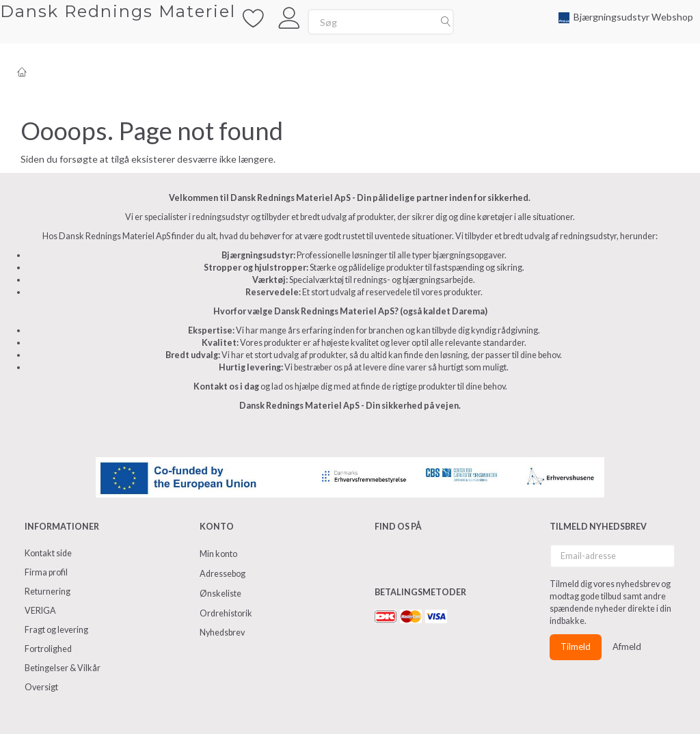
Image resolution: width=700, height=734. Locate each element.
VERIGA (40, 611)
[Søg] (446, 22)
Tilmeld (576, 647)
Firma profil (46, 572)
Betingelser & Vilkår (63, 668)
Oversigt (41, 687)
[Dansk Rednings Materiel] (118, 11)
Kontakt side (48, 553)
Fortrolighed (48, 649)
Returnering (48, 592)
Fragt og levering (56, 630)
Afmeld (627, 647)
